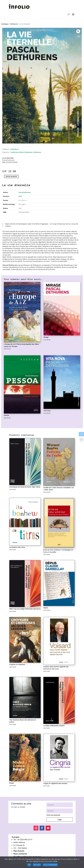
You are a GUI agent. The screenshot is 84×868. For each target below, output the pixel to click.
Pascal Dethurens (25, 192)
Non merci (37, 865)
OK (29, 865)
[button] (78, 31)
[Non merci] (81, 862)
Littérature (14, 24)
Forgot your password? (53, 815)
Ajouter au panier (11, 176)
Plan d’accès (19, 851)
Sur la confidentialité (50, 865)
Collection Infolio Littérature (21, 152)
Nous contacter (20, 854)
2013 (20, 196)
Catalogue (5, 24)
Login (60, 820)
